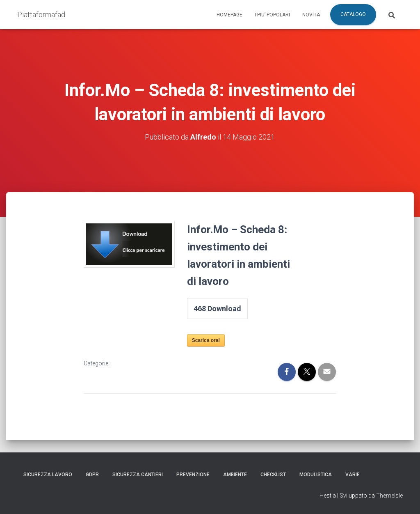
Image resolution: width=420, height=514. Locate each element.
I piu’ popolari (272, 15)
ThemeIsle (389, 496)
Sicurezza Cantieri (138, 475)
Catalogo (353, 14)
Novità (311, 15)
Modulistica (316, 475)
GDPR (92, 475)
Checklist (273, 475)
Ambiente (235, 475)
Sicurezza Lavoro (48, 475)
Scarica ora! (206, 340)
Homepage (229, 15)
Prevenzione (193, 475)
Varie (353, 475)
